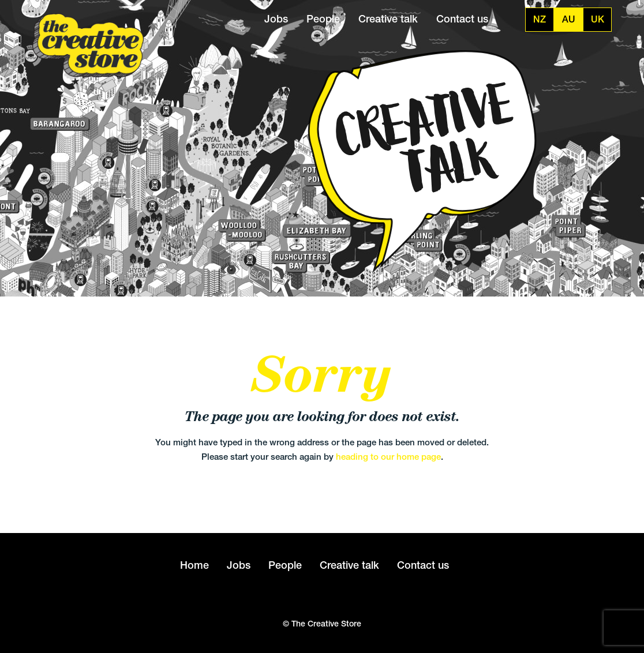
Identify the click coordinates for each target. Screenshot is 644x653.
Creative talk (388, 19)
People (323, 19)
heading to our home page (388, 457)
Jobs (276, 19)
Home (194, 565)
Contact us (462, 19)
